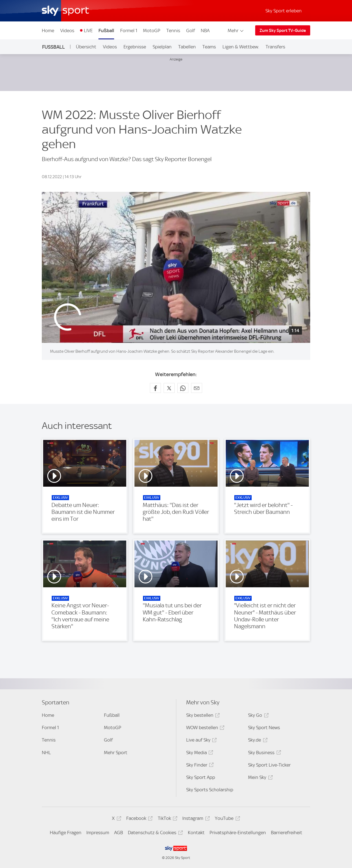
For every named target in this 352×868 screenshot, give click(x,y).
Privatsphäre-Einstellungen (238, 833)
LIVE (88, 31)
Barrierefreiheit (287, 833)
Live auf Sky (201, 741)
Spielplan (162, 47)
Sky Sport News (264, 728)
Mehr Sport (116, 753)
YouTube (226, 819)
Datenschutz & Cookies (154, 833)
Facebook (139, 819)
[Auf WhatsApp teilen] (183, 388)
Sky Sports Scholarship (210, 790)
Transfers (275, 47)
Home (48, 31)
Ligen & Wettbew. (241, 47)
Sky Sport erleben (284, 11)
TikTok (167, 819)
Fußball (106, 31)
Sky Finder (199, 766)
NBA (205, 31)
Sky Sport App (201, 777)
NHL (46, 753)
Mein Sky (259, 778)
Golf (191, 31)
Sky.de (257, 741)
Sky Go (257, 716)
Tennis (173, 31)
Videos (67, 31)
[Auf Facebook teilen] (155, 388)
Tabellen (187, 47)
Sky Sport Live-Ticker (269, 765)
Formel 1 (129, 31)
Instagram (195, 819)
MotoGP (152, 31)
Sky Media (199, 753)
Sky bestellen (202, 716)
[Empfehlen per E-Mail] (197, 388)
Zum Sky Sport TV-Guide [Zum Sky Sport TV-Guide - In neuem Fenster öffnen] (283, 31)
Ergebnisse (135, 47)
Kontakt (196, 833)
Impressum (98, 833)
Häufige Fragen (66, 833)
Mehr (236, 31)
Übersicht (86, 47)
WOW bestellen (204, 728)
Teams (209, 47)
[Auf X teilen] (169, 388)
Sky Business (264, 753)
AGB (119, 833)
